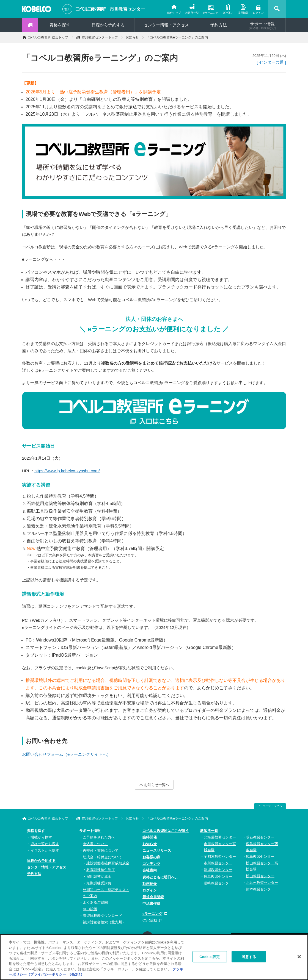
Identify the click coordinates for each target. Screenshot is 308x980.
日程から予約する (108, 25)
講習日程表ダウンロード (102, 916)
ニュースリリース (157, 850)
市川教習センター (127, 9)
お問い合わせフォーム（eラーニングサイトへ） (66, 754)
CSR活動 (150, 920)
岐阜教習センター (218, 877)
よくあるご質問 (95, 902)
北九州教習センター (262, 883)
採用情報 (243, 13)
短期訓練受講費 (99, 883)
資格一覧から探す (45, 844)
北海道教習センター (220, 837)
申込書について (95, 844)
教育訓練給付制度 (101, 870)
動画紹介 (150, 884)
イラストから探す (45, 850)
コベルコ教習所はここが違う (166, 831)
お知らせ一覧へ (157, 785)
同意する (249, 957)
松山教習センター (260, 876)
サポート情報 (262, 26)
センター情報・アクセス (166, 25)
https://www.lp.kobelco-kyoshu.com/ (67, 471)
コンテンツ (151, 864)
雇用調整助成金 (99, 877)
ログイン (258, 13)
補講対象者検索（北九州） (104, 922)
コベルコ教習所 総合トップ (48, 37)
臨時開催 (150, 837)
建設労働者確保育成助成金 (108, 863)
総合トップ (174, 13)
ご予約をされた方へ (99, 837)
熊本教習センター (260, 889)
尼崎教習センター (218, 883)
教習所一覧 (192, 13)
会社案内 (228, 13)
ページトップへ (272, 806)
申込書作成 (151, 903)
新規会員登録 (153, 897)
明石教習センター (260, 837)
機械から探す (41, 837)
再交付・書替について (101, 850)
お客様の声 (151, 857)
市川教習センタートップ (100, 37)
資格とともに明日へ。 (160, 877)
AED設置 (90, 909)
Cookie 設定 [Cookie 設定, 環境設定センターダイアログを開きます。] (210, 957)
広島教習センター (260, 857)
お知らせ (132, 37)
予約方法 (219, 25)
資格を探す (60, 25)
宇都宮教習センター (220, 857)
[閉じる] (299, 957)
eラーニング (211, 13)
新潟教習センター (218, 870)
